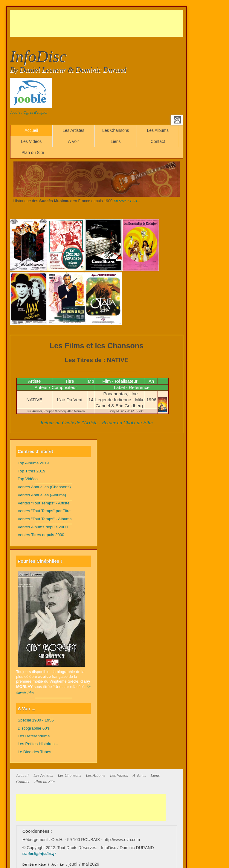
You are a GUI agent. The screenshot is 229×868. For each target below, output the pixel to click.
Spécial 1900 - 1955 (36, 720)
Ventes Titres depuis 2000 (41, 535)
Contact (158, 141)
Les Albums (158, 130)
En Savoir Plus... (127, 201)
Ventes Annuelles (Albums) (42, 495)
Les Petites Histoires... (38, 744)
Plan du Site (33, 152)
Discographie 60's (34, 728)
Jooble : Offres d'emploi (29, 112)
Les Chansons (116, 130)
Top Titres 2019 (32, 471)
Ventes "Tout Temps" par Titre (44, 511)
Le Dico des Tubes (34, 752)
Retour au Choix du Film (127, 423)
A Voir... (139, 775)
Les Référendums (34, 736)
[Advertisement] (119, 23)
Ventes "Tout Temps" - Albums (45, 519)
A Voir (73, 141)
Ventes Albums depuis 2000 (43, 527)
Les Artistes (74, 130)
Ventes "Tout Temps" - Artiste (44, 503)
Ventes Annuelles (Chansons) (44, 487)
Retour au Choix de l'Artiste (69, 423)
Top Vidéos (28, 479)
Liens (116, 141)
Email (177, 120)
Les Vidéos (31, 141)
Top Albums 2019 (33, 463)
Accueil (31, 130)
